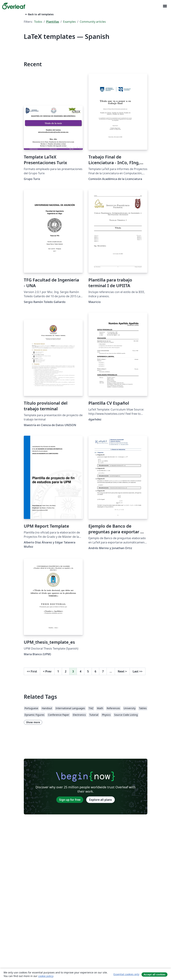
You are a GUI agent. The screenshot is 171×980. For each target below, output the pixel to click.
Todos (38, 22)
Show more (33, 722)
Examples (69, 22)
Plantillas (53, 22)
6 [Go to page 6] (95, 671)
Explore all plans (101, 800)
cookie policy (46, 976)
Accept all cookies (154, 974)
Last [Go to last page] (138, 671)
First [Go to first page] (32, 671)
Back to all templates (39, 14)
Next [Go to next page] (122, 671)
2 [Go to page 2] (66, 671)
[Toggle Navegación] (165, 6)
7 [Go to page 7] (103, 671)
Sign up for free (70, 800)
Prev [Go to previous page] (47, 671)
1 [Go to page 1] (58, 671)
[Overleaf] (14, 6)
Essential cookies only (126, 974)
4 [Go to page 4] (81, 671)
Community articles (93, 22)
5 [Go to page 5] (88, 671)
